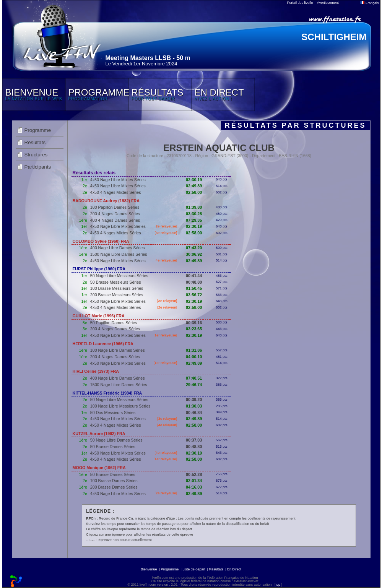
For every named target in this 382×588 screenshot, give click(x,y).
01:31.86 (194, 350)
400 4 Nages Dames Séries (115, 220)
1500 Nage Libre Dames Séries (119, 254)
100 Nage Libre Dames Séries (118, 350)
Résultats (35, 142)
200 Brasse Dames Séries (114, 487)
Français (369, 3)
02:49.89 (194, 186)
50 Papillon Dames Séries (114, 323)
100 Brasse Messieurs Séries (117, 288)
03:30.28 (194, 214)
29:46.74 (194, 385)
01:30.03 (194, 406)
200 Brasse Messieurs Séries (117, 295)
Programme (38, 130)
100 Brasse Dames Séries (114, 481)
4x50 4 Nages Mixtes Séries (116, 192)
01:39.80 (194, 207)
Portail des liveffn (300, 3)
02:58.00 (194, 192)
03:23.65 (194, 329)
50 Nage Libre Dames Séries (116, 440)
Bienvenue (149, 569)
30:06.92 (194, 254)
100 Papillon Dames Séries (115, 207)
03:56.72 (194, 295)
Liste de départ (194, 569)
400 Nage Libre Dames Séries (118, 248)
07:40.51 (194, 378)
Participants (38, 167)
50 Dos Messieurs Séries (113, 413)
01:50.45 (194, 288)
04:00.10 (194, 357)
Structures (36, 155)
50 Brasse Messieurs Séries (116, 282)
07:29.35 (194, 220)
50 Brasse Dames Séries (113, 447)
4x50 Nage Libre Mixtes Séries (118, 180)
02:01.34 (194, 481)
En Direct (234, 569)
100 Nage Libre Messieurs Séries (120, 406)
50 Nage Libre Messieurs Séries (119, 276)
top (278, 585)
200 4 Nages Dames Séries (115, 214)
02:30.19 (194, 180)
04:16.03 (194, 487)
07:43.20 (194, 248)
